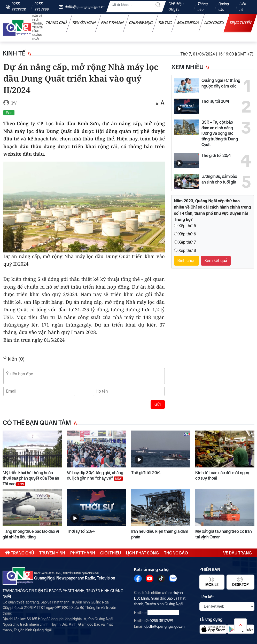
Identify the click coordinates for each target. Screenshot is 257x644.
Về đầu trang (237, 553)
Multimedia (188, 23)
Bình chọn (187, 261)
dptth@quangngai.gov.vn (85, 7)
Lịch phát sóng (142, 553)
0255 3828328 (19, 7)
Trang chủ (56, 23)
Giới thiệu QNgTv (176, 7)
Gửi (158, 404)
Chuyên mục (141, 23)
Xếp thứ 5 (187, 226)
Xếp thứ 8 (187, 251)
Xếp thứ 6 (187, 234)
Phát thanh (112, 23)
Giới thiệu (111, 553)
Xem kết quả (216, 261)
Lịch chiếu (214, 23)
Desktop (240, 582)
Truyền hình (84, 23)
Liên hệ (243, 7)
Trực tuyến (240, 23)
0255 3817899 (42, 7)
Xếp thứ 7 (187, 242)
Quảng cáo (224, 7)
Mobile (212, 582)
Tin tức (165, 23)
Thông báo (203, 7)
